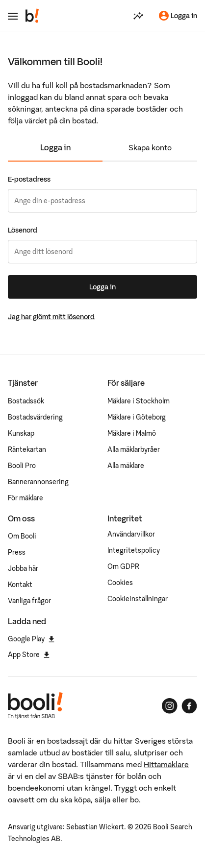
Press (17, 552)
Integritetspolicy (134, 550)
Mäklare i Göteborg (137, 417)
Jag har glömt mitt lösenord (51, 317)
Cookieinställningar (138, 599)
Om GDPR (123, 566)
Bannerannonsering (38, 482)
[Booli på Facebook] (189, 706)
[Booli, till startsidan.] (32, 16)
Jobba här (23, 568)
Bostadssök (26, 401)
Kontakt (20, 585)
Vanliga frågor (29, 601)
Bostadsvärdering (35, 417)
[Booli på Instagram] (170, 706)
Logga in (55, 147)
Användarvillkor (131, 534)
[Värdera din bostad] (138, 16)
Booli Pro (22, 466)
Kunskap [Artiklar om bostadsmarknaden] (21, 433)
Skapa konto (150, 147)
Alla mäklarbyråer (134, 449)
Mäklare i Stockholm (139, 401)
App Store (29, 655)
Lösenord (23, 230)
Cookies (120, 583)
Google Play (31, 639)
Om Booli (22, 536)
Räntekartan (27, 449)
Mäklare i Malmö (132, 433)
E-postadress (29, 179)
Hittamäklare (166, 764)
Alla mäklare (126, 466)
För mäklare (26, 498)
